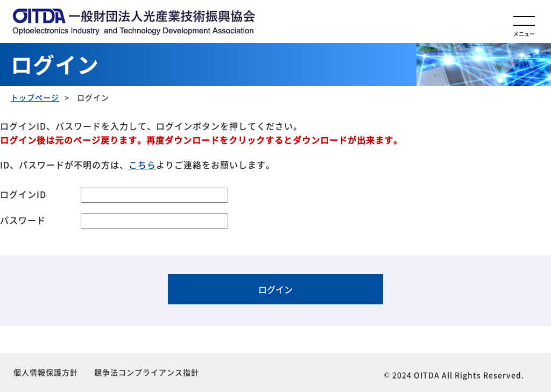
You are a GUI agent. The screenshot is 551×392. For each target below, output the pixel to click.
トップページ (35, 97)
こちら (142, 165)
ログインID (23, 194)
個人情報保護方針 (46, 372)
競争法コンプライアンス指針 (147, 372)
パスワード (23, 220)
